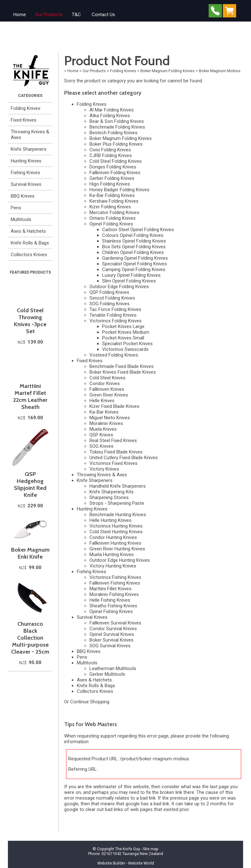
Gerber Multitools (107, 674)
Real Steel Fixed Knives (113, 440)
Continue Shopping (90, 702)
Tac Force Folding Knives (115, 309)
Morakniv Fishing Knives (114, 594)
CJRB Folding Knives (111, 155)
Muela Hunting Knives (112, 554)
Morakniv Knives (106, 423)
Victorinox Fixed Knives (113, 463)
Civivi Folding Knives (110, 150)
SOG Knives (101, 446)
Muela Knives (103, 429)
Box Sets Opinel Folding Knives (134, 247)
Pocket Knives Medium (126, 332)
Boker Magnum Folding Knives (168, 71)
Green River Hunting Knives (117, 549)
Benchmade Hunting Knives (118, 515)
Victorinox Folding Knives (116, 321)
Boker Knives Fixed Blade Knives (123, 372)
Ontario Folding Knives (113, 218)
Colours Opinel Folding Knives (133, 235)
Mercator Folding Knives (114, 212)
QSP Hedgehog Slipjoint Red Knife (30, 485)
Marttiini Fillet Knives (110, 589)
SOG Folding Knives (110, 304)
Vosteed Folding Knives (114, 355)
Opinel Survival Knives (112, 634)
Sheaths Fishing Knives (113, 606)
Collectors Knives (29, 255)
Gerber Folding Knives (112, 178)
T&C (76, 15)
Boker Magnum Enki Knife (30, 553)
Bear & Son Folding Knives (117, 121)
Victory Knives (104, 469)
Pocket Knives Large (123, 326)
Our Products (49, 15)
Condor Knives (105, 383)
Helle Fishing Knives (110, 600)
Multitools (21, 219)
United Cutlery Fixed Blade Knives (124, 458)
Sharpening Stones (109, 497)
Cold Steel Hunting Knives (116, 532)
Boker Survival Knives (111, 640)
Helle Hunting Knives (110, 520)
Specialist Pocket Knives (127, 344)
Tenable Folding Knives (113, 315)
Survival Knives (26, 184)
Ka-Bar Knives (104, 412)
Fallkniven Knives (107, 389)
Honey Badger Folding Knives (119, 190)
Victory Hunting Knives (113, 566)
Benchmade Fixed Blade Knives (122, 366)
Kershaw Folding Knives (114, 201)
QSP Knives (101, 435)
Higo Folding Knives (110, 184)
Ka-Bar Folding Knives (112, 195)
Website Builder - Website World (126, 863)
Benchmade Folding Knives (117, 127)
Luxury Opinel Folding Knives (131, 275)
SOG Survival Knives (110, 646)
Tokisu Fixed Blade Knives (116, 452)
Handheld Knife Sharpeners (118, 486)
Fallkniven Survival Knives (115, 623)
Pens (16, 208)
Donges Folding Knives (113, 167)
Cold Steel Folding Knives (116, 161)
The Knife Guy (128, 849)
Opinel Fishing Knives (111, 611)
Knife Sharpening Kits (112, 492)
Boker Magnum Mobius (220, 71)
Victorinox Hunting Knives (116, 526)
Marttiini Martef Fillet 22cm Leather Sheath (30, 396)
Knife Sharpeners (29, 149)
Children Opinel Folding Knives (133, 252)
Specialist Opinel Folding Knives (135, 264)
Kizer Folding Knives (110, 207)
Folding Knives (26, 108)
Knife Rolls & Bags (30, 243)
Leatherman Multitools (113, 668)
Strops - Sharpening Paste (117, 503)
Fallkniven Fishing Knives (115, 583)
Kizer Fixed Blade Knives (114, 406)
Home (20, 15)
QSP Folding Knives (109, 292)
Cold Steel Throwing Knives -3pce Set (30, 321)
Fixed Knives (24, 120)
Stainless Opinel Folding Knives (134, 241)
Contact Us (103, 15)
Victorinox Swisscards (125, 349)
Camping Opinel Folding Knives (134, 269)
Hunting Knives (26, 161)
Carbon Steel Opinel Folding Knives (138, 230)
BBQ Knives (23, 196)
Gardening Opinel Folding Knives (135, 258)
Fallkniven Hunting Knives (115, 543)
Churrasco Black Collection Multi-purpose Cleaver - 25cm (30, 638)
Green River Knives (109, 395)
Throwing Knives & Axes (30, 135)
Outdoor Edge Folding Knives (119, 287)
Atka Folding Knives (110, 116)
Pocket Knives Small (123, 338)
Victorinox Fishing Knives (115, 577)
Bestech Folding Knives (113, 133)
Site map (151, 849)
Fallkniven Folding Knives (115, 173)
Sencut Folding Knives (112, 298)
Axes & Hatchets (28, 231)
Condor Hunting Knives (113, 537)
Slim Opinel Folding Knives (129, 281)
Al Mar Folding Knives (112, 110)
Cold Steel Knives (107, 378)
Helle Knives (102, 401)
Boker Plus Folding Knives (116, 144)
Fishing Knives (25, 173)
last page (219, 787)
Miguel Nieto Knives (110, 418)
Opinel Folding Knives (111, 224)
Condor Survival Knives (113, 629)
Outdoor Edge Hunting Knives (120, 560)
